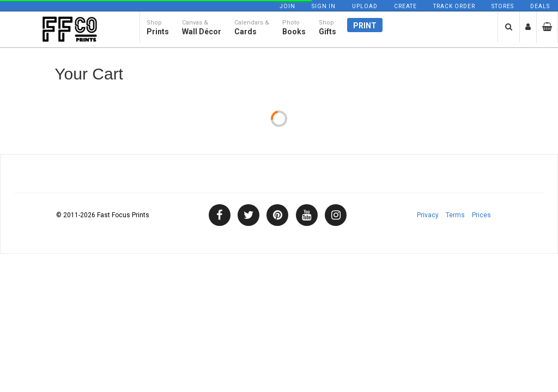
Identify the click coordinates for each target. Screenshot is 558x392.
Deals (540, 6)
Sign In (324, 6)
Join (287, 6)
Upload (365, 6)
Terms (455, 215)
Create (405, 6)
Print (365, 31)
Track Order (454, 6)
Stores (503, 6)
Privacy (428, 215)
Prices (481, 215)
